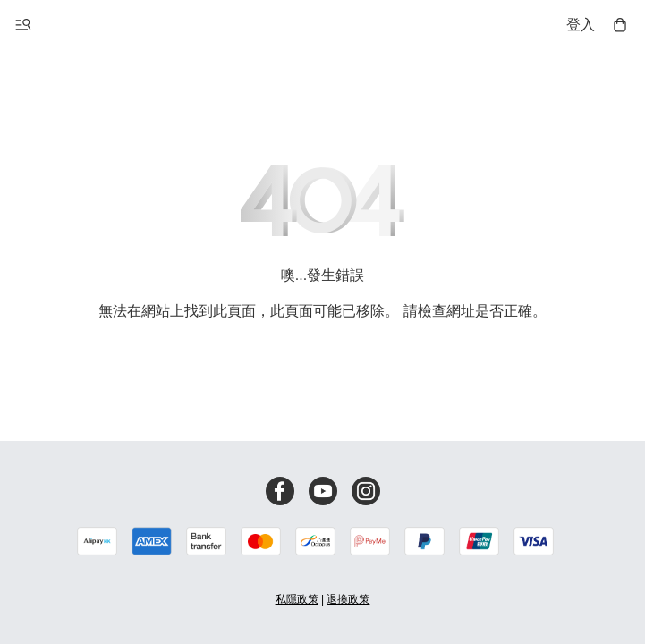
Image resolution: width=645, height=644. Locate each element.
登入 (581, 25)
